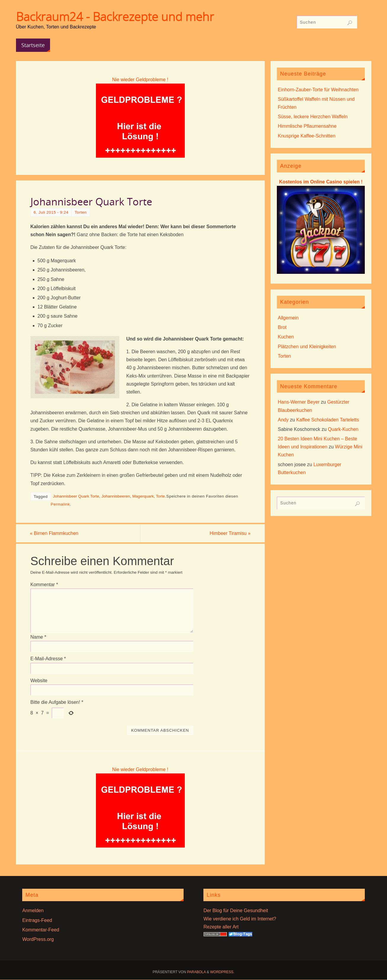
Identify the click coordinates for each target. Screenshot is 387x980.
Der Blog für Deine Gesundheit (236, 911)
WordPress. (222, 972)
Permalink (60, 504)
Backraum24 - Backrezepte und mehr (115, 17)
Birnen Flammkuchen (55, 533)
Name (38, 637)
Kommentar (44, 585)
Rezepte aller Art (221, 927)
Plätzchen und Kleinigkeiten (307, 347)
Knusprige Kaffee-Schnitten (307, 136)
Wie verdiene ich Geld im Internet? (240, 919)
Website (39, 681)
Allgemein (288, 318)
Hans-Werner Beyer (299, 402)
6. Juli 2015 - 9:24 (51, 212)
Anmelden (33, 911)
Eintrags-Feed (37, 920)
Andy (283, 420)
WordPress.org (38, 939)
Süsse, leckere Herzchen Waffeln (313, 117)
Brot (282, 327)
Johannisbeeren (116, 496)
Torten (81, 212)
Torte (160, 496)
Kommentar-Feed (41, 930)
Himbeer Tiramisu (230, 533)
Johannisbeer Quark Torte (76, 496)
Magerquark (143, 496)
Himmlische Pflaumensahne (307, 126)
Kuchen (286, 337)
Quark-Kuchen (343, 429)
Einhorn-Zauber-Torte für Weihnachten (318, 90)
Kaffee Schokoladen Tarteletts (328, 420)
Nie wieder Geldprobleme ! (140, 80)
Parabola (196, 972)
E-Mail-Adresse (48, 659)
